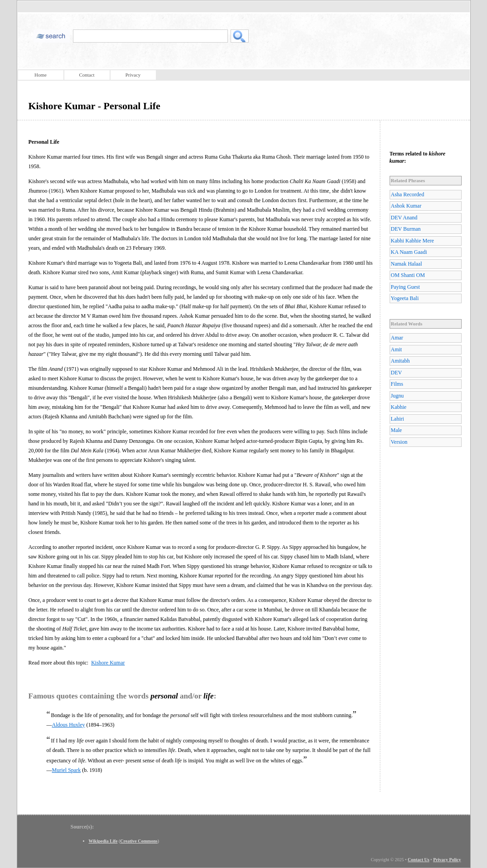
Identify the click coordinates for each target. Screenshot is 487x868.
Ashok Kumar (406, 206)
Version (399, 442)
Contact (87, 75)
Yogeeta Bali (405, 298)
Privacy (133, 75)
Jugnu (398, 396)
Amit (397, 349)
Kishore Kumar (108, 663)
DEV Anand (404, 218)
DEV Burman (406, 229)
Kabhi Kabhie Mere (412, 241)
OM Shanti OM (408, 275)
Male (397, 430)
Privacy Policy (447, 860)
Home (41, 75)
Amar (397, 338)
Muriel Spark (67, 770)
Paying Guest (405, 287)
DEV (397, 373)
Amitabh (400, 361)
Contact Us (419, 860)
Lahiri (398, 419)
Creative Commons (139, 841)
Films (397, 384)
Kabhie (399, 407)
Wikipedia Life (103, 841)
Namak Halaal (407, 264)
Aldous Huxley (69, 725)
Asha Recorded (408, 194)
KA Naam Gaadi (409, 252)
